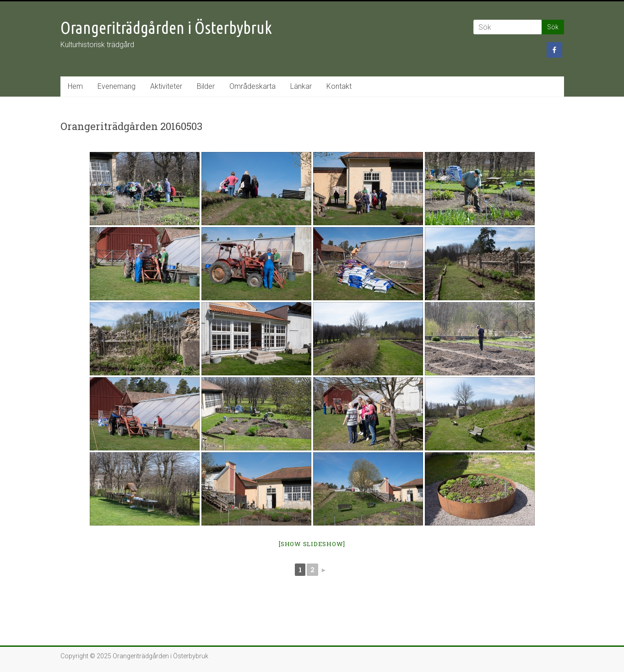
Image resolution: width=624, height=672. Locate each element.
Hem (75, 86)
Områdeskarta (252, 86)
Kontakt (339, 86)
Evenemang (117, 86)
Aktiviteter (166, 86)
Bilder (206, 86)
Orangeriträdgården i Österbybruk (166, 28)
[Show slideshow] (312, 544)
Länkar (301, 86)
